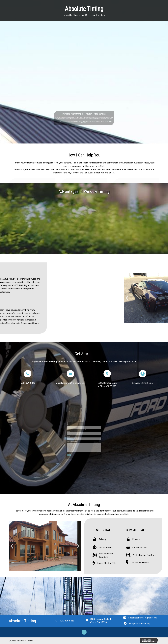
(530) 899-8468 (28, 383)
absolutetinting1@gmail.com (70, 383)
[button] (12, 546)
